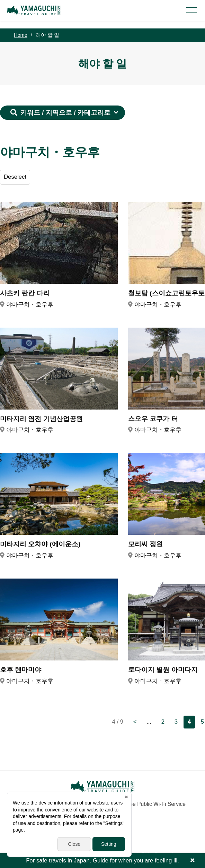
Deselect (15, 177)
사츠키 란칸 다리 (25, 293)
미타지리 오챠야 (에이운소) (40, 544)
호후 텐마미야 (21, 670)
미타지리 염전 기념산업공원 (41, 419)
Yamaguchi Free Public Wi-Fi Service (141, 804)
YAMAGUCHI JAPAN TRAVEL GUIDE (35, 10)
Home (21, 35)
